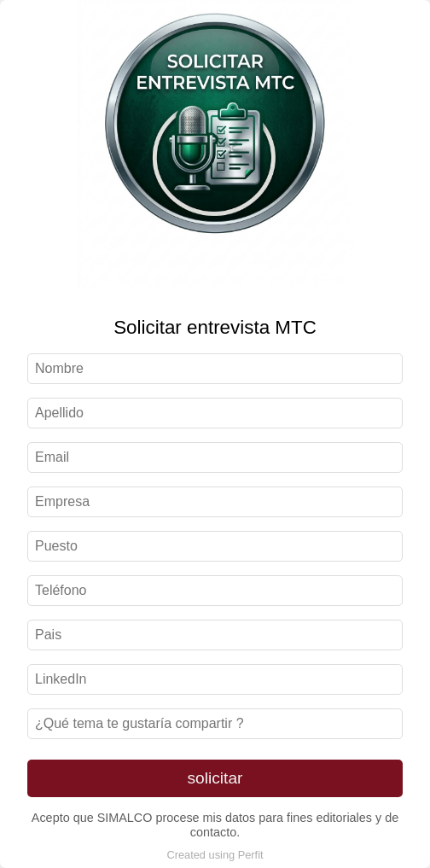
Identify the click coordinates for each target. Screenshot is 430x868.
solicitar (215, 778)
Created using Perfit (215, 855)
